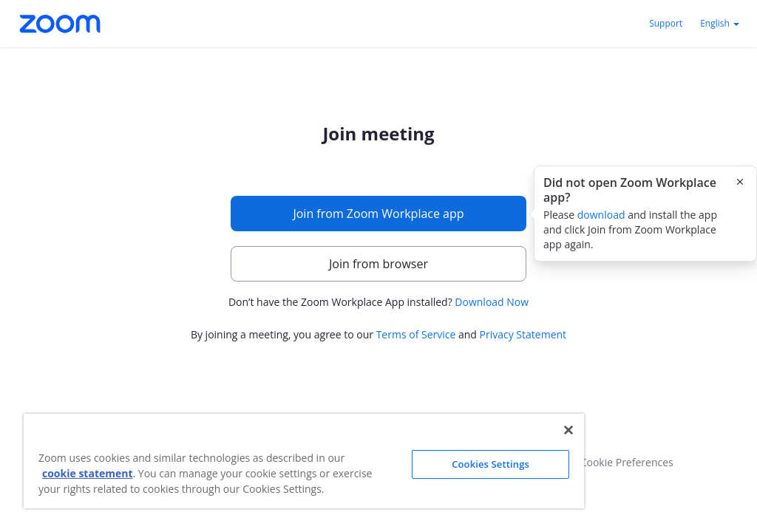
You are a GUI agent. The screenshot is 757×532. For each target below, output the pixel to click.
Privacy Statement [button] (523, 334)
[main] (378, 234)
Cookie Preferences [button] (627, 462)
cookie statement (88, 473)
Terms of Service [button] (416, 334)
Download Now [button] (492, 302)
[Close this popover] (740, 182)
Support (666, 23)
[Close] (568, 430)
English (720, 23)
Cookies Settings (490, 464)
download (601, 215)
